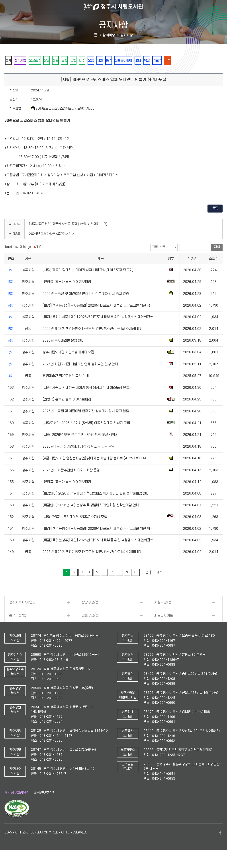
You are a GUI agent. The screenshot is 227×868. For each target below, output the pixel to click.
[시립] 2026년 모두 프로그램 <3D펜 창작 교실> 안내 (80, 447)
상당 (58, 61)
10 (135, 585)
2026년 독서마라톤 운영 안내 (63, 353)
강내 (178, 61)
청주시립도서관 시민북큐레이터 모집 (68, 364)
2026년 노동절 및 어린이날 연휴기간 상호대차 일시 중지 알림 (86, 306)
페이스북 (220, 845)
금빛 (94, 61)
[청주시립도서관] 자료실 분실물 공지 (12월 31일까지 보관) (68, 236)
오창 (82, 61)
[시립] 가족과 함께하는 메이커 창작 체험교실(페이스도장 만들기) (88, 282)
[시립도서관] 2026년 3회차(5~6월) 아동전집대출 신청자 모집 (86, 435)
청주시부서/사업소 (22, 615)
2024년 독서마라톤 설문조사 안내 (52, 246)
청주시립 (25, 61)
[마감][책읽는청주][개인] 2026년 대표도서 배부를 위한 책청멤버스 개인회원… (98, 329)
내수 (106, 61)
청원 (70, 61)
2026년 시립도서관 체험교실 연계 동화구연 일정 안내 (80, 376)
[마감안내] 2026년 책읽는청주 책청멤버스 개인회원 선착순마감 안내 (91, 517)
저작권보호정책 (45, 805)
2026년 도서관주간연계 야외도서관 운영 (71, 482)
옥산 (190, 61)
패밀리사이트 (164, 628)
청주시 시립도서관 (113, 7)
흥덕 (142, 61)
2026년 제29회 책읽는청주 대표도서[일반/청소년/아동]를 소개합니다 (92, 341)
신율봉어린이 (160, 61)
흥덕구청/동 (18, 628)
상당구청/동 (90, 615)
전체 (10, 61)
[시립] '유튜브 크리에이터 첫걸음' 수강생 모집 (75, 529)
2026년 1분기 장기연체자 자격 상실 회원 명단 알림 (79, 459)
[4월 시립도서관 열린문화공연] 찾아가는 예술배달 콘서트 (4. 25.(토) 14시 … (97, 470)
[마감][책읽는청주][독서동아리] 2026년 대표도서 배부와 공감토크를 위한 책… (98, 318)
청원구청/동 (90, 628)
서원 (130, 61)
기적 (10, 72)
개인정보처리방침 (17, 805)
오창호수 (43, 61)
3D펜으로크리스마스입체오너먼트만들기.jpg (63, 121)
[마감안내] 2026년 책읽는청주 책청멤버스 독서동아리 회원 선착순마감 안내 (96, 506)
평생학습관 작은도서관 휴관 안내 (66, 388)
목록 (215, 220)
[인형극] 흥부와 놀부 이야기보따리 (67, 294)
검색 (217, 259)
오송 (118, 61)
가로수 (204, 61)
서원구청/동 (163, 615)
